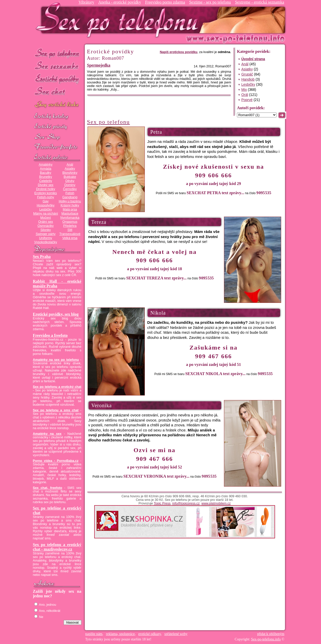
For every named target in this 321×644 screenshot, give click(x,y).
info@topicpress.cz (186, 503)
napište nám (94, 634)
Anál (70, 165)
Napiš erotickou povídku (179, 52)
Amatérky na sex (47, 434)
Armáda (45, 169)
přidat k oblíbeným (271, 634)
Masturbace (70, 214)
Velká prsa (70, 238)
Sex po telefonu (57, 53)
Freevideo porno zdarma (165, 2)
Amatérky (46, 165)
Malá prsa (70, 209)
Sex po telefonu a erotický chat (57, 387)
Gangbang (70, 197)
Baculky (45, 173)
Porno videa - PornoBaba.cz (56, 461)
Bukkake (70, 177)
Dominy (70, 185)
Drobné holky (46, 189)
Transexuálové (70, 234)
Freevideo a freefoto (50, 335)
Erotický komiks (46, 193)
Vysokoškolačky (46, 242)
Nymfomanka (70, 218)
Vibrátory (86, 2)
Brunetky (46, 177)
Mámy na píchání (46, 214)
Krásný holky (70, 205)
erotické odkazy (150, 634)
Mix (244, 90)
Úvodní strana (253, 59)
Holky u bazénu (70, 201)
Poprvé (247, 100)
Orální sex (46, 222)
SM (70, 230)
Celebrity (46, 181)
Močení (46, 218)
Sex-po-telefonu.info (266, 639)
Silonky (46, 230)
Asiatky (70, 169)
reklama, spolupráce (120, 634)
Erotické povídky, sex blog (56, 314)
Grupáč (247, 74)
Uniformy (46, 238)
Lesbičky (46, 209)
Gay (46, 201)
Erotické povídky (57, 79)
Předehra (70, 226)
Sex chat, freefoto (48, 488)
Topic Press (162, 503)
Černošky (70, 189)
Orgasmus (70, 222)
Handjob (248, 79)
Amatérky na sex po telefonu (56, 360)
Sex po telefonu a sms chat (56, 410)
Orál (245, 95)
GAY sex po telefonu (57, 105)
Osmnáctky (46, 226)
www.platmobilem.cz (216, 503)
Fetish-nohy (45, 197)
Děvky (70, 181)
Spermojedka (99, 65)
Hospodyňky (46, 205)
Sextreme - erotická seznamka (259, 2)
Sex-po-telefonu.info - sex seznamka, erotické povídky (119, 20)
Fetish (70, 193)
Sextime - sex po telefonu (210, 2)
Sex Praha (42, 257)
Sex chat (57, 92)
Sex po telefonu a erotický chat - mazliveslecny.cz (57, 547)
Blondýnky (70, 173)
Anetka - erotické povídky (120, 2)
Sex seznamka (57, 66)
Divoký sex (46, 185)
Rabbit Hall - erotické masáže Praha (57, 284)
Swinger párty (46, 234)
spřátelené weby (176, 634)
